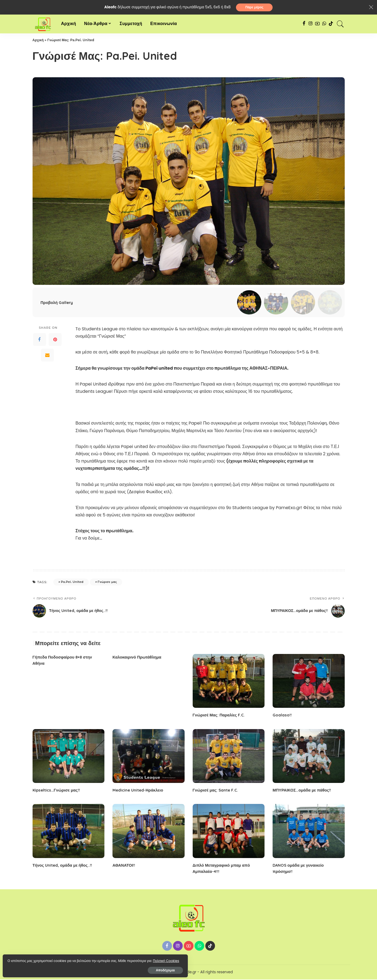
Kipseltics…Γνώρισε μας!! (58, 791)
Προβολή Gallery (58, 303)
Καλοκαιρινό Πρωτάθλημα (139, 657)
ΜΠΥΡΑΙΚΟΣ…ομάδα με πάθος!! (304, 791)
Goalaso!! (283, 716)
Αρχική (38, 41)
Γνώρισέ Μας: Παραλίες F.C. (221, 716)
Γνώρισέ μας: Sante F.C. (217, 791)
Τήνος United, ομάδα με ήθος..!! (64, 866)
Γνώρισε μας (107, 583)
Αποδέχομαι (62, 968)
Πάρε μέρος (254, 7)
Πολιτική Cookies (29, 959)
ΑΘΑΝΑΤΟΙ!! (125, 866)
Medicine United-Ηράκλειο (140, 791)
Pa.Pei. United (72, 583)
